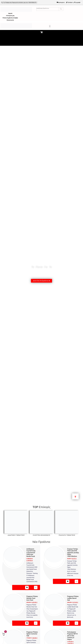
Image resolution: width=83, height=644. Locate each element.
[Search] (61, 9)
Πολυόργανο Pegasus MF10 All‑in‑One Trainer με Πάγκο (72, 636)
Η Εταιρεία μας (10, 16)
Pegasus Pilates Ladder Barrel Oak (73, 598)
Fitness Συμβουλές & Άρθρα (10, 18)
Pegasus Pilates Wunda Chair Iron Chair (32, 598)
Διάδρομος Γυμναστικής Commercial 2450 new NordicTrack (31, 553)
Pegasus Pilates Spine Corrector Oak (32, 634)
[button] (50, 26)
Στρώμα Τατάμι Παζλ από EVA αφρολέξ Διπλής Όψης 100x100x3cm (73, 553)
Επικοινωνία (10, 20)
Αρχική (10, 13)
